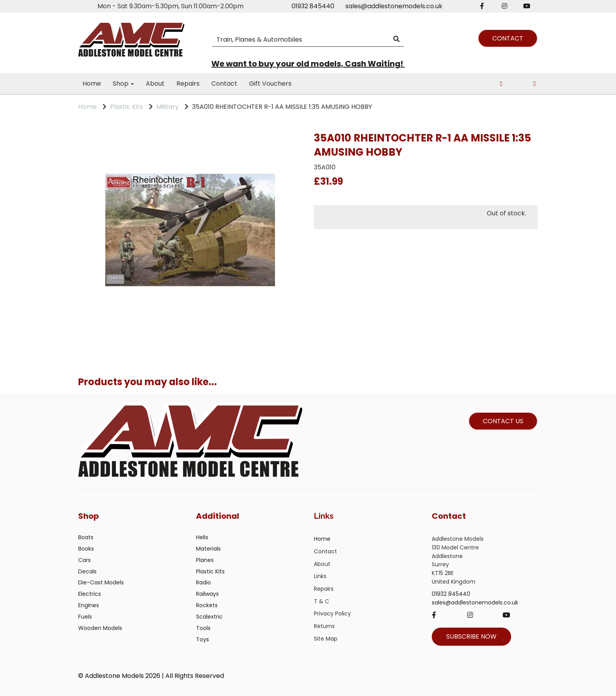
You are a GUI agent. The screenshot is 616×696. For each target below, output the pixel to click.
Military (168, 107)
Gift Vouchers (270, 84)
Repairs (188, 84)
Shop (123, 84)
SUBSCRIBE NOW (471, 636)
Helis (202, 537)
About (155, 84)
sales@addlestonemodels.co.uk (394, 6)
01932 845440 (313, 6)
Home (92, 84)
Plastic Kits (126, 107)
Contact (224, 84)
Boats (86, 537)
